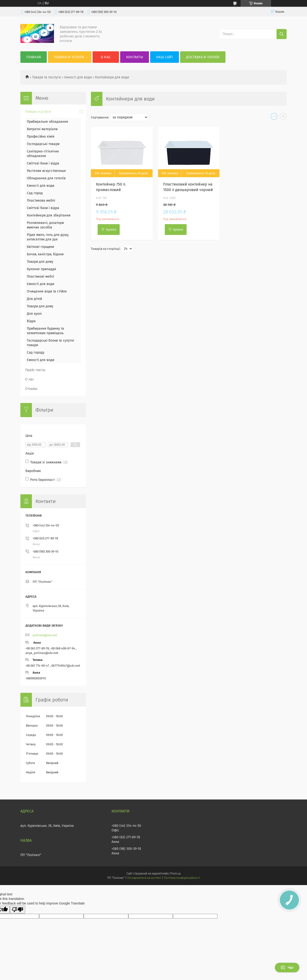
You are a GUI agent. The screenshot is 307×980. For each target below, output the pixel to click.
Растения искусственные (46, 171)
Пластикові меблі (41, 277)
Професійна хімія (41, 137)
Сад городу (36, 353)
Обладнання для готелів (46, 178)
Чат (287, 968)
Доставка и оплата (203, 57)
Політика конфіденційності (182, 878)
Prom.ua (175, 874)
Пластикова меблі (41, 201)
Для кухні (34, 314)
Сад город (35, 193)
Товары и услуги (69, 57)
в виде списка (283, 117)
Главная (34, 57)
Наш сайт (165, 57)
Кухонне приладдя (41, 269)
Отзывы (31, 389)
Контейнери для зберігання (49, 215)
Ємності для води (78, 77)
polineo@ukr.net (45, 635)
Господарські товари (43, 144)
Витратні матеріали (42, 129)
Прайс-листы (35, 370)
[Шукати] (282, 34)
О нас (106, 57)
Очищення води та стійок (47, 291)
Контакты (135, 57)
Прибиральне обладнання (47, 122)
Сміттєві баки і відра (43, 163)
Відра (31, 321)
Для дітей (34, 299)
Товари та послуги (46, 77)
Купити (111, 230)
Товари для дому (40, 262)
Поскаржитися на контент (144, 878)
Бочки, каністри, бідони (45, 254)
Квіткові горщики (40, 247)
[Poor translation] (18, 910)
